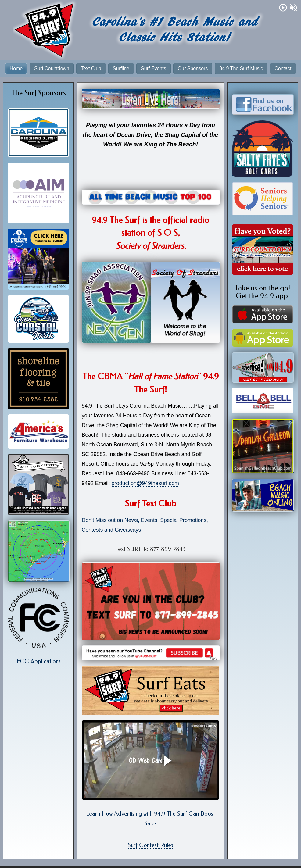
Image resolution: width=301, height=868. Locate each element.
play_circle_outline (283, 8)
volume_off (293, 8)
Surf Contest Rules (150, 845)
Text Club (91, 68)
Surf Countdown (52, 68)
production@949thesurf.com (145, 483)
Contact (283, 68)
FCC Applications (39, 661)
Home (16, 68)
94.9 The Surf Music (241, 68)
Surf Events (154, 68)
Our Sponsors (193, 68)
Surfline (121, 68)
